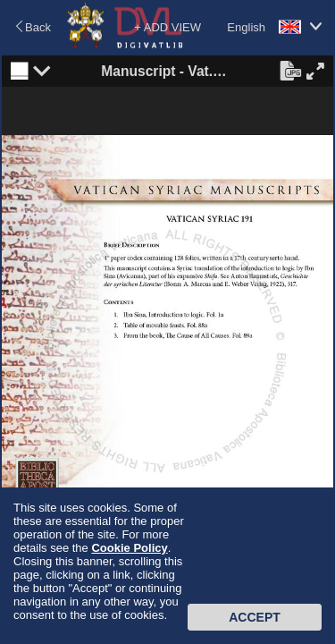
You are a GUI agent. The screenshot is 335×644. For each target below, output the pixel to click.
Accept (255, 617)
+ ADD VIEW (167, 27)
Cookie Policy (129, 548)
